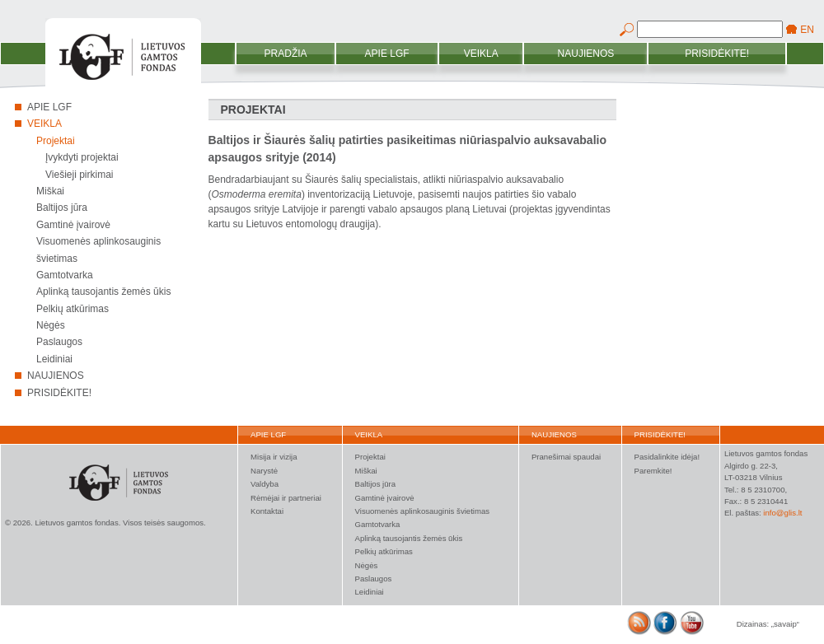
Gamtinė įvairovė (73, 225)
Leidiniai (54, 359)
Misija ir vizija (274, 457)
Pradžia (286, 54)
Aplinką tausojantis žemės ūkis (103, 292)
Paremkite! (653, 471)
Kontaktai (267, 511)
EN (807, 30)
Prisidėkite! (717, 54)
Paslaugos (59, 342)
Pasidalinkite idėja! (667, 457)
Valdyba (265, 484)
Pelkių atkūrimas (73, 309)
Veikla (481, 54)
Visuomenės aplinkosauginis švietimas (423, 511)
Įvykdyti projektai (82, 157)
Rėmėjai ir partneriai (286, 498)
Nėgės (51, 325)
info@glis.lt (782, 513)
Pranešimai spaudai (566, 457)
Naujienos (586, 54)
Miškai (50, 191)
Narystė (264, 471)
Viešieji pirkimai (79, 175)
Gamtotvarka (65, 275)
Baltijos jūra (62, 208)
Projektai (56, 141)
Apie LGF (387, 54)
